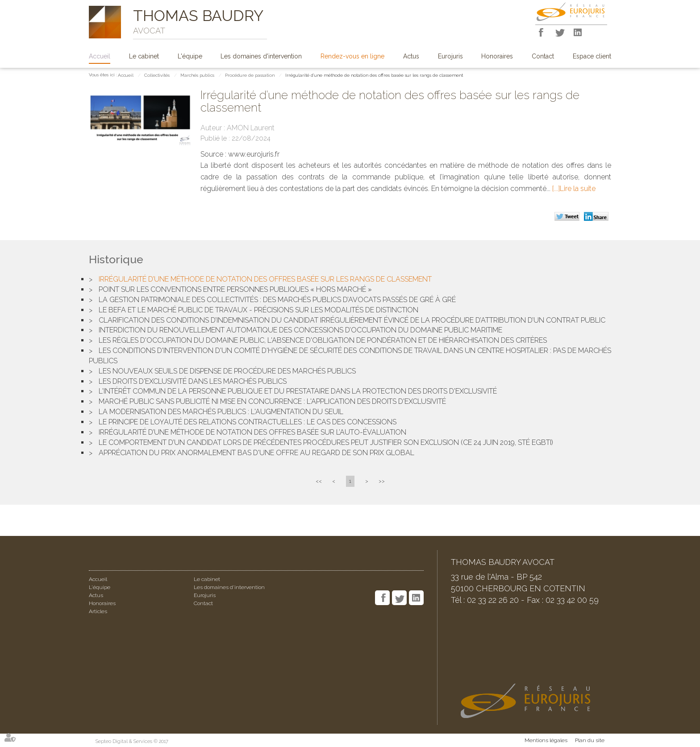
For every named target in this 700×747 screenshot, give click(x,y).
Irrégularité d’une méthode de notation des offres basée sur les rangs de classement (375, 75)
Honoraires (497, 56)
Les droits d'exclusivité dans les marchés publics (193, 381)
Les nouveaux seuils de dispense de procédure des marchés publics (227, 371)
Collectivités (157, 75)
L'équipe (190, 56)
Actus (411, 56)
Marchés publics (197, 75)
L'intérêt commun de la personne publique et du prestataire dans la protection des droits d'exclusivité (298, 391)
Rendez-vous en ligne (352, 56)
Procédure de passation (250, 75)
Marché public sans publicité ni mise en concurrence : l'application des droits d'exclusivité (272, 401)
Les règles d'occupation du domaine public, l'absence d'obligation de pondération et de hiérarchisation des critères (323, 340)
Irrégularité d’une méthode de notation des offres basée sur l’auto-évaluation (252, 432)
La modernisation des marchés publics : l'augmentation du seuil (221, 412)
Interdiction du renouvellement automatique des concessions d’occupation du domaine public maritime (300, 330)
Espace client (592, 56)
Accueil (100, 56)
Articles (98, 611)
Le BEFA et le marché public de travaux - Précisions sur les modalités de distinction (258, 310)
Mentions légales (546, 740)
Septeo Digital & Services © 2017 (132, 741)
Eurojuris (450, 56)
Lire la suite (578, 189)
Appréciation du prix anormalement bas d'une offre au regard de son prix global (256, 453)
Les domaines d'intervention (261, 56)
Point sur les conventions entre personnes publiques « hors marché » (235, 289)
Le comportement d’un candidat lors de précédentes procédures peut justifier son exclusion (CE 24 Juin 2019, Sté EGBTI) (326, 442)
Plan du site (590, 740)
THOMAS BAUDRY (198, 16)
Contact (543, 56)
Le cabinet (144, 56)
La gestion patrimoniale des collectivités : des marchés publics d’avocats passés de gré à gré (277, 300)
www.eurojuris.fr (254, 154)
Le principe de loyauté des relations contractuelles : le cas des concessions (248, 422)
